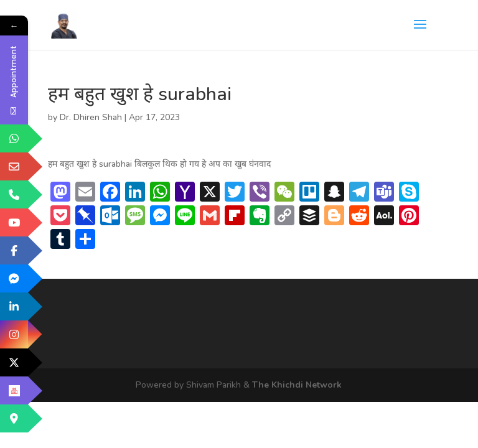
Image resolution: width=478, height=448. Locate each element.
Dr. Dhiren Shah (91, 117)
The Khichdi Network (297, 385)
